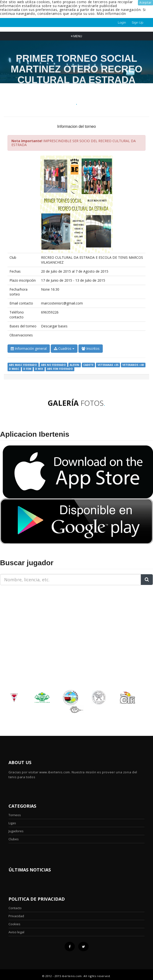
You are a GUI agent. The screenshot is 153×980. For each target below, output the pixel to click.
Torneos (15, 815)
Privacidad (16, 916)
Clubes (14, 839)
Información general (29, 348)
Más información (111, 14)
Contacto (15, 908)
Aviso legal (16, 932)
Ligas (12, 823)
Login (122, 23)
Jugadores (16, 831)
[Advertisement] (30, 619)
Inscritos (91, 348)
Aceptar (145, 3)
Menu (77, 36)
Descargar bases (54, 326)
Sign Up (138, 23)
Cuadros (64, 348)
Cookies (14, 924)
